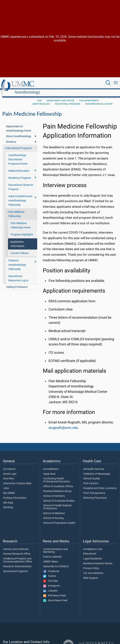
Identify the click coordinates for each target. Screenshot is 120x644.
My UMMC (9, 489)
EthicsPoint (90, 550)
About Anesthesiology (19, 132)
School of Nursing (53, 514)
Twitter (50, 572)
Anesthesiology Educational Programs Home (18, 155)
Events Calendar (53, 553)
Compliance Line (93, 545)
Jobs (6, 484)
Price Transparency (94, 489)
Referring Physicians (95, 494)
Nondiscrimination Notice (98, 559)
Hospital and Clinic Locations (100, 484)
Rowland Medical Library (57, 487)
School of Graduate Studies (59, 497)
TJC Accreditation (93, 569)
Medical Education (19, 167)
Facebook (51, 567)
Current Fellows (20, 249)
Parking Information (15, 494)
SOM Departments (89, 97)
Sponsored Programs (15, 567)
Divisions (11, 138)
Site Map (8, 499)
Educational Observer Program (21, 183)
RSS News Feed (54, 592)
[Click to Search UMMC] (108, 83)
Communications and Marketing (56, 547)
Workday (8, 503)
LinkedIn (50, 587)
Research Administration (17, 562)
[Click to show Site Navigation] (116, 83)
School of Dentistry (54, 492)
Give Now (9, 475)
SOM (40, 97)
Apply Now (49, 470)
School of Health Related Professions (57, 503)
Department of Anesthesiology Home (19, 124)
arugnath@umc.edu (63, 424)
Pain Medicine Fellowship (99, 100)
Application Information (17, 240)
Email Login (10, 470)
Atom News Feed (55, 596)
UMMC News (51, 558)
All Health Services (94, 465)
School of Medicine (54, 509)
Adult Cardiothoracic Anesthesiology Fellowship (20, 196)
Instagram (52, 582)
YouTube (51, 577)
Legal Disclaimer (93, 555)
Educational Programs (68, 100)
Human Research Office (17, 550)
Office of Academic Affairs (58, 482)
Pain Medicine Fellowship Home (20, 221)
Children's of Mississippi (97, 470)
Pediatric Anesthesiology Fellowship (17, 261)
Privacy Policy (91, 564)
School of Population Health (59, 519)
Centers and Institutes (16, 545)
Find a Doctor (91, 479)
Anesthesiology (62, 83)
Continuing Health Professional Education (57, 476)
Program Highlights (22, 230)
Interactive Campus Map (17, 479)
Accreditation (51, 465)
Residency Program (20, 174)
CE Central (9, 465)
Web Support (91, 574)
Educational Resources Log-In (18, 274)
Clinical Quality (92, 475)
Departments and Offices (61, 97)
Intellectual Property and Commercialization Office (18, 556)
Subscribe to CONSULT (56, 562)
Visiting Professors (17, 283)
